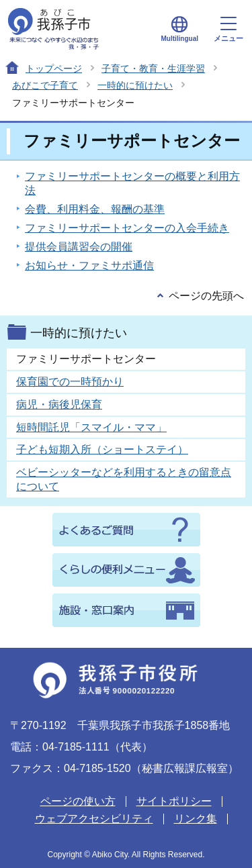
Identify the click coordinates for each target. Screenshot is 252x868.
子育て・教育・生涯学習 (153, 68)
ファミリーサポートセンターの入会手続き (127, 228)
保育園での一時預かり (70, 382)
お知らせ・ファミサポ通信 (89, 266)
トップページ (54, 68)
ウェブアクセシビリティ (94, 819)
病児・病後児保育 (59, 404)
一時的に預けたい (135, 85)
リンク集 (196, 819)
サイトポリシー (174, 801)
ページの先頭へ (206, 296)
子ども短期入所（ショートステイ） (102, 449)
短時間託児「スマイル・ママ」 (91, 427)
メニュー (228, 30)
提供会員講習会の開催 (79, 247)
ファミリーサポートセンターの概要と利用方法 (132, 183)
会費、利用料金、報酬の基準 (95, 209)
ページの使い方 (78, 801)
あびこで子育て (45, 85)
